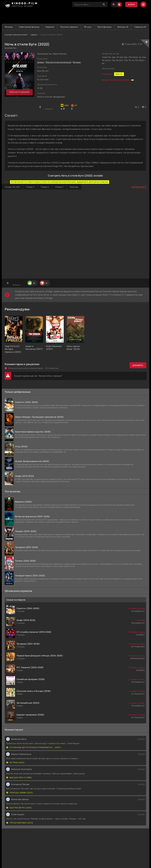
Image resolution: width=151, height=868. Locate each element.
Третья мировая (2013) (20, 829)
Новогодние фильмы (33, 27)
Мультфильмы (118, 27)
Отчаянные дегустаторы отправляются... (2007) (34, 754)
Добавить (138, 372)
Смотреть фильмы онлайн (16, 41)
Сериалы (56, 27)
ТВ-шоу (99, 27)
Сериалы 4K (76, 33)
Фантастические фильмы (58, 68)
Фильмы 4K (139, 27)
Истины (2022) (15, 769)
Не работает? (139, 193)
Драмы (34, 41)
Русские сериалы (78, 27)
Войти (131, 5)
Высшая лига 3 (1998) (19, 784)
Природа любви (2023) (20, 799)
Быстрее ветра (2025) (19, 814)
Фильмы (10, 27)
